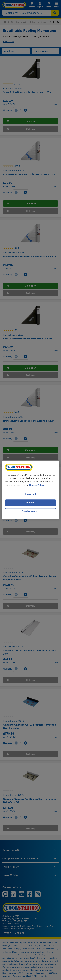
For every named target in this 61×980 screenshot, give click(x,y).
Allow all (30, 503)
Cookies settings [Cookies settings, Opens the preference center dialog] (31, 511)
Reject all (30, 494)
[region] (30, 490)
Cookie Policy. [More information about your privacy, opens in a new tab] (37, 485)
